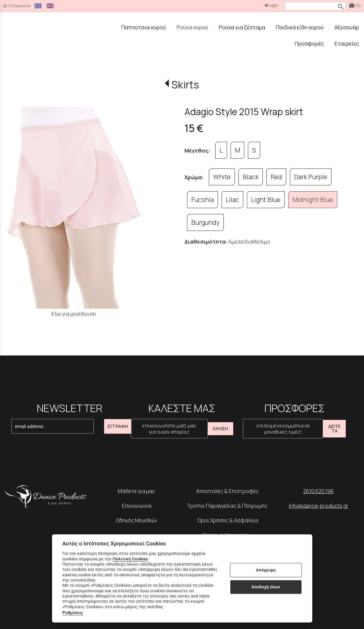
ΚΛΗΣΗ (221, 428)
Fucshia (202, 200)
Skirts (185, 85)
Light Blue (266, 200)
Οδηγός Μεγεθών (137, 520)
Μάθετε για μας (136, 491)
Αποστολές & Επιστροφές (228, 491)
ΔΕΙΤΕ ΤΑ (334, 428)
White (222, 177)
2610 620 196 (318, 491)
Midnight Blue (313, 200)
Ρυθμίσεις (73, 612)
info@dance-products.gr (319, 506)
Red (276, 177)
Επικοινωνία (137, 506)
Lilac (232, 200)
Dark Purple (311, 177)
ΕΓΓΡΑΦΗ (118, 426)
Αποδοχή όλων (266, 587)
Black (251, 177)
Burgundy (205, 222)
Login (272, 5)
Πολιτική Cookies (130, 559)
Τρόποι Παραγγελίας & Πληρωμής (227, 506)
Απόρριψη (266, 570)
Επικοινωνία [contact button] (17, 6)
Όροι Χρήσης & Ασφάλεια (228, 520)
